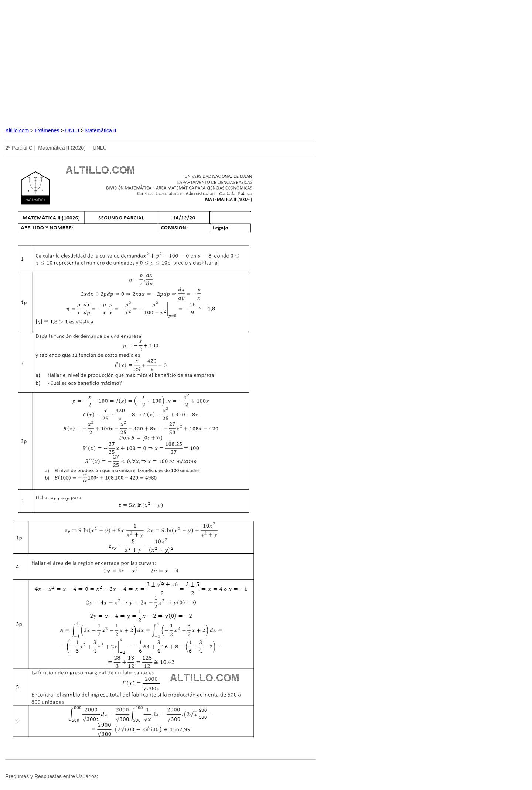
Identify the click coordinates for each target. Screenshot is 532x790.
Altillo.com (17, 130)
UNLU (72, 130)
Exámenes (47, 130)
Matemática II (100, 130)
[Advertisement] (160, 62)
